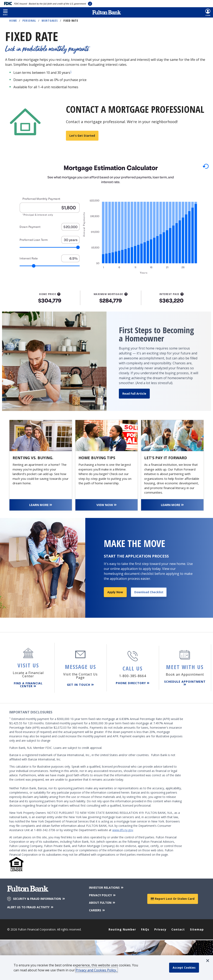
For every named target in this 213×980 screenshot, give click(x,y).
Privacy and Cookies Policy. (97, 970)
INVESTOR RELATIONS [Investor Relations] (107, 887)
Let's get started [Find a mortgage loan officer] (82, 136)
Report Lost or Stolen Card (173, 898)
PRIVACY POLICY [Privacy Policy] (102, 895)
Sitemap (197, 929)
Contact (178, 929)
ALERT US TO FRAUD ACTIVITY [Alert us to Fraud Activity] (31, 907)
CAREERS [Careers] (97, 910)
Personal (29, 21)
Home (13, 21)
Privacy (160, 929)
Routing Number (122, 929)
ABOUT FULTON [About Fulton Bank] (102, 902)
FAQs (145, 929)
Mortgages (50, 21)
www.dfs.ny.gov (123, 830)
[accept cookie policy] (184, 968)
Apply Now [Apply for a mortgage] (115, 592)
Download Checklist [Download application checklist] (149, 592)
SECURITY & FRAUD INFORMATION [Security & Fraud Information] (40, 899)
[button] (5, 12)
